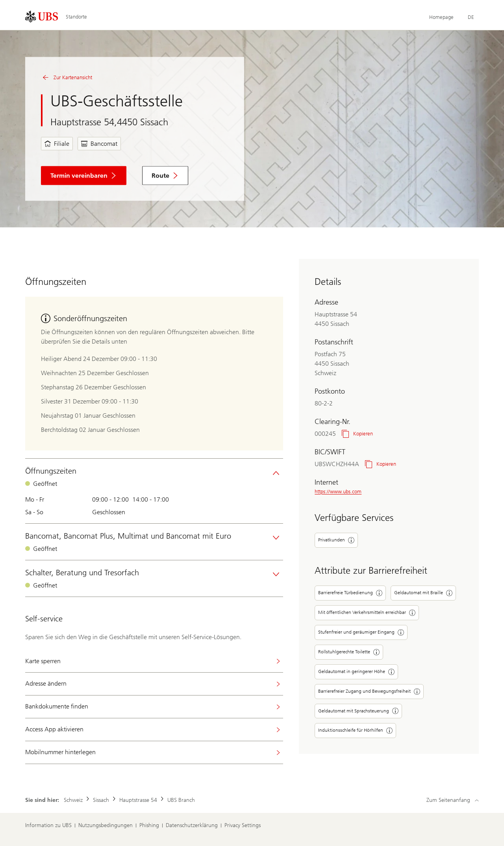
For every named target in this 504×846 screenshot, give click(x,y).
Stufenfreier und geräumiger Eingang (361, 632)
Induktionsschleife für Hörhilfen (355, 731)
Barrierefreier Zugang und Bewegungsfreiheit (369, 692)
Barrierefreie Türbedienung (350, 593)
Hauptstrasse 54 (138, 800)
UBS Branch (181, 800)
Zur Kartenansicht (67, 78)
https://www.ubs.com (338, 492)
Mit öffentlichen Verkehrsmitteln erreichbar (367, 613)
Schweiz (73, 800)
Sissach (101, 800)
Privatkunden (336, 540)
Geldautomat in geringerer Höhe (356, 672)
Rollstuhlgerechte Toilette (349, 652)
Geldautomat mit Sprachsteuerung (358, 711)
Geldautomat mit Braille (423, 593)
